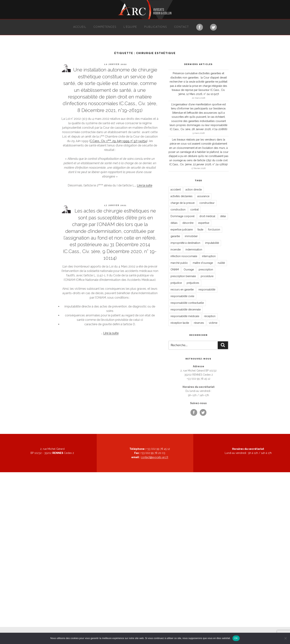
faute (200, 230)
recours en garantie (182, 290)
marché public (179, 263)
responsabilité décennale (186, 310)
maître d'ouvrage (203, 263)
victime (213, 323)
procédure (207, 276)
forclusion (214, 230)
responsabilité (207, 290)
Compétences (105, 27)
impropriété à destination (185, 243)
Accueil (80, 27)
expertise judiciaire (182, 230)
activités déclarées (182, 196)
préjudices (193, 283)
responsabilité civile (182, 296)
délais (174, 223)
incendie (176, 250)
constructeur (207, 203)
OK (236, 638)
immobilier (191, 236)
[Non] (285, 638)
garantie (175, 236)
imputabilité (212, 243)
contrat (194, 210)
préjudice (176, 283)
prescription (206, 270)
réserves (199, 323)
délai (223, 216)
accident (176, 190)
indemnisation (194, 250)
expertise (204, 223)
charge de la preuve (183, 203)
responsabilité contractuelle (187, 303)
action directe (194, 190)
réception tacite (180, 323)
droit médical (207, 216)
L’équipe (130, 27)
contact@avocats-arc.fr (155, 457)
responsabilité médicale (185, 316)
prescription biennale (183, 276)
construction (178, 210)
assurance (203, 196)
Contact (182, 27)
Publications (156, 27)
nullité (221, 263)
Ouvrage (189, 270)
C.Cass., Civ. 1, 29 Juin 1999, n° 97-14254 (118, 141)
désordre (188, 223)
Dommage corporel (183, 216)
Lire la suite (145, 185)
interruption (209, 256)
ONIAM (175, 270)
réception (210, 316)
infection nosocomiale (184, 256)
